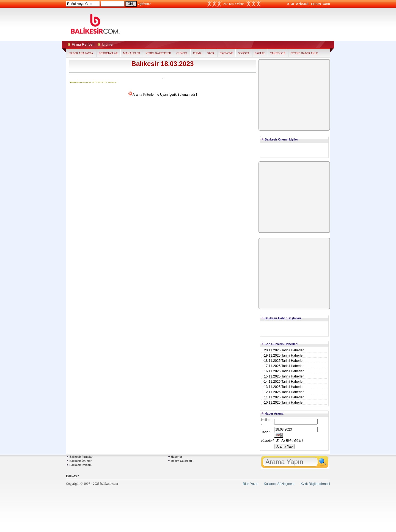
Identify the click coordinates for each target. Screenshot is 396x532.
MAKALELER (132, 53)
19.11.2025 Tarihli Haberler (282, 355)
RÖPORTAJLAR (108, 53)
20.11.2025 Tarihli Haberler (282, 350)
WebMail (302, 4)
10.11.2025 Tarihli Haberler (282, 403)
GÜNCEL (182, 53)
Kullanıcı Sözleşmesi (279, 484)
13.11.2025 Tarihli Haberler (282, 387)
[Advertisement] (250, 24)
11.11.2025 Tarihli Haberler (282, 397)
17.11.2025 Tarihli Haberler (282, 366)
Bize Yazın (323, 4)
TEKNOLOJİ (278, 53)
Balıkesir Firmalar (81, 457)
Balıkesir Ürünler (81, 461)
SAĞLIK (260, 53)
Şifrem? (145, 4)
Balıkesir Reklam (81, 465)
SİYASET (244, 53)
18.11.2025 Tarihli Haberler (282, 361)
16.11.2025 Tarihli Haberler (282, 371)
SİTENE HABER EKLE (304, 53)
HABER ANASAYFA (81, 53)
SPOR (211, 53)
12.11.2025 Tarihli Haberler (282, 392)
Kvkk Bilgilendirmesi (315, 484)
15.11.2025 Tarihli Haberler (282, 376)
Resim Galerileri (182, 461)
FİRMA (197, 53)
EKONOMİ (226, 53)
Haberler (177, 457)
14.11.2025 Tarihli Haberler (282, 382)
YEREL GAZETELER (158, 53)
